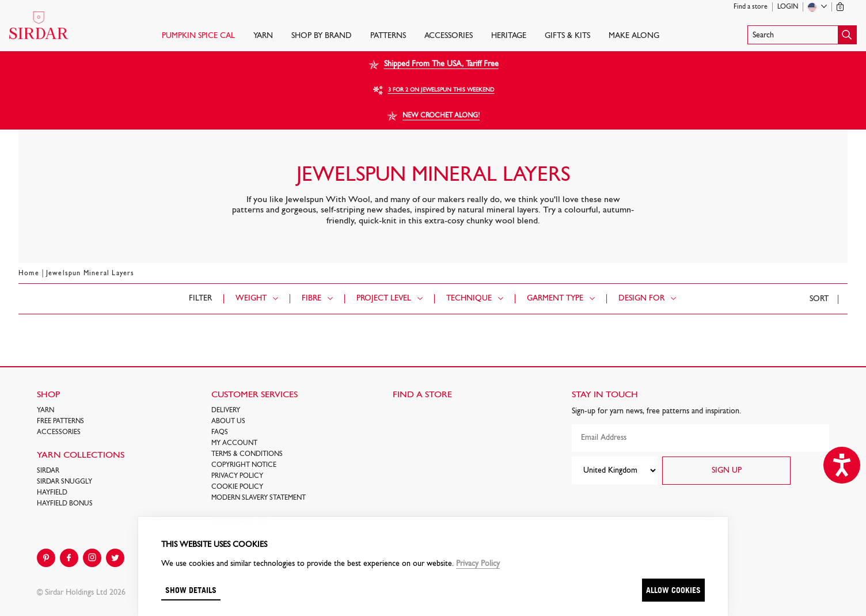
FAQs (220, 432)
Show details (191, 590)
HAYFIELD (52, 493)
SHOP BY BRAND (322, 36)
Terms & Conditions (247, 454)
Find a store (751, 7)
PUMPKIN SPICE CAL (198, 36)
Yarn (263, 36)
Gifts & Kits (567, 36)
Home (29, 273)
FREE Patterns (60, 421)
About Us (228, 421)
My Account (234, 443)
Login (788, 7)
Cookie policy (237, 487)
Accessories (449, 36)
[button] (802, 35)
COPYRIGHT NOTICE (244, 465)
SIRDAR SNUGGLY (64, 482)
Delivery (226, 410)
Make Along (634, 36)
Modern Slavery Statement (259, 498)
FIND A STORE (422, 395)
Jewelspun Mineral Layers (90, 273)
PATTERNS (388, 36)
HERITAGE (509, 36)
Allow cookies (673, 590)
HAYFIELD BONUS (65, 504)
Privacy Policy (237, 476)
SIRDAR (48, 471)
